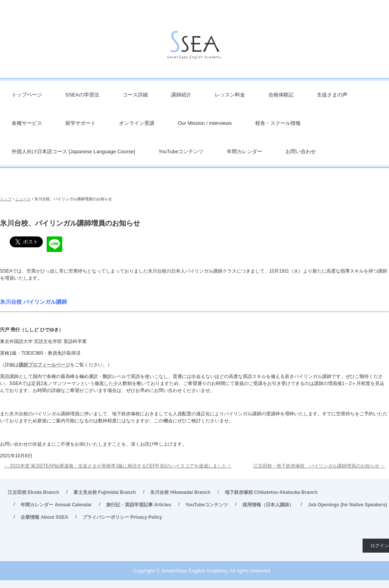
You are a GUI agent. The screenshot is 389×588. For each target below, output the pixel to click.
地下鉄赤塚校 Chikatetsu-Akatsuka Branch (271, 492)
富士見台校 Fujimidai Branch (105, 492)
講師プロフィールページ (44, 365)
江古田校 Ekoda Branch (33, 492)
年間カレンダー (244, 151)
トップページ (27, 95)
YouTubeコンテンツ (181, 151)
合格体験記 (281, 95)
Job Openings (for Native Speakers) (348, 505)
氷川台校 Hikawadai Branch (180, 492)
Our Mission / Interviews (205, 123)
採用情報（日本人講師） (268, 505)
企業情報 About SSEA (44, 517)
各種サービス (27, 123)
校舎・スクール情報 (278, 123)
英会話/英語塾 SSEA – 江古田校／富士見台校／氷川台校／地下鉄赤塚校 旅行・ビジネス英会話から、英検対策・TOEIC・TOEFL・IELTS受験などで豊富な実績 (194, 47)
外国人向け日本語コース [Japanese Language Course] (73, 151)
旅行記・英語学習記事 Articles (139, 505)
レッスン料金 (230, 95)
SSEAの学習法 (82, 95)
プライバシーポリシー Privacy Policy (122, 517)
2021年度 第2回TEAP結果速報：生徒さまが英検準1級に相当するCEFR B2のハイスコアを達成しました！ (118, 466)
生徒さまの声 (332, 95)
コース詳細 (135, 95)
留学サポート (81, 123)
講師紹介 (181, 95)
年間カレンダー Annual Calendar (56, 505)
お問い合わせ (301, 151)
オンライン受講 (137, 123)
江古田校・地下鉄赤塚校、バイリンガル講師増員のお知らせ (319, 466)
